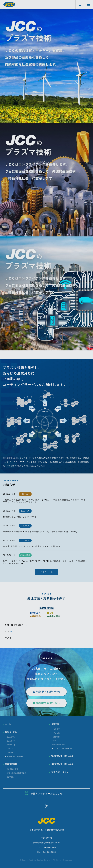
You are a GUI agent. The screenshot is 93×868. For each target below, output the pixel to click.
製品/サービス (11, 732)
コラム (25, 494)
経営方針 (57, 737)
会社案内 (55, 724)
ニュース (25, 511)
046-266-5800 (80, 4)
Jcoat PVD (11, 737)
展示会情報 (25, 555)
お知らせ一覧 (47, 572)
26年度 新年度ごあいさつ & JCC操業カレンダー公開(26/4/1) (33, 546)
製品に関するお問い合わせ (48, 692)
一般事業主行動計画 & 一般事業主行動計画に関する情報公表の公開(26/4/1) (40, 532)
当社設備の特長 (13, 769)
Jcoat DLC (11, 741)
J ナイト (10, 749)
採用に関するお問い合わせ (48, 703)
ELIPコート (11, 745)
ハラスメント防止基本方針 (63, 748)
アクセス (57, 733)
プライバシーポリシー (61, 772)
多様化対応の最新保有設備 (17, 773)
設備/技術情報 (11, 764)
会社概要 (57, 729)
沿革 (55, 741)
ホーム (8, 724)
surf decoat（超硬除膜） (16, 756)
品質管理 (10, 777)
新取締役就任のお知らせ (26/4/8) (19, 517)
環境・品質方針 (59, 745)
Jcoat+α (10, 753)
